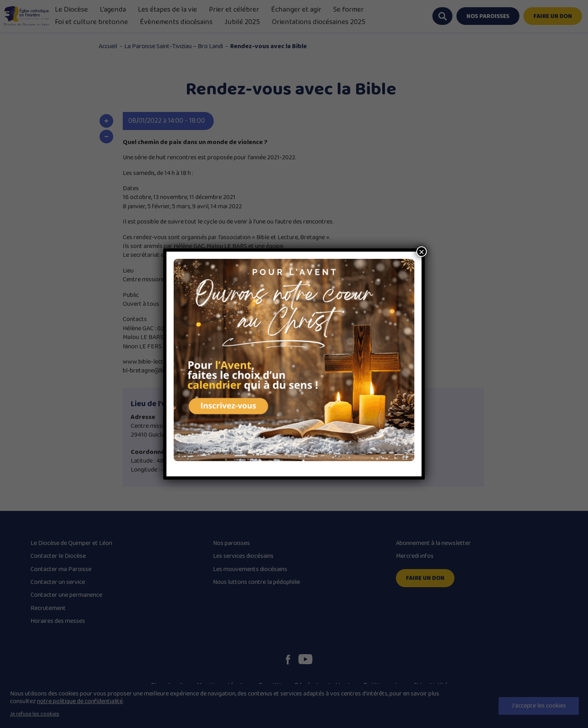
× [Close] (422, 252)
